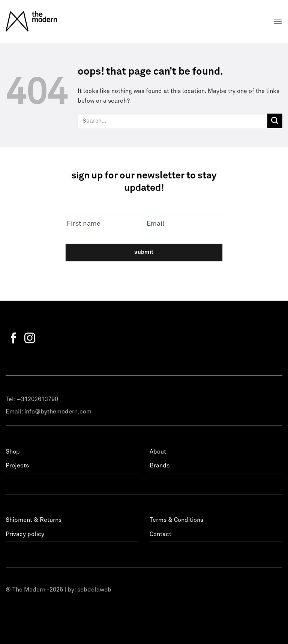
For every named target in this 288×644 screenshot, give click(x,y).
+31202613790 (37, 399)
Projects (17, 466)
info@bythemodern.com (58, 412)
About (158, 452)
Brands (160, 466)
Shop (13, 452)
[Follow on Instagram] (30, 339)
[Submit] (275, 121)
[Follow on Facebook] (14, 339)
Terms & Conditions (176, 520)
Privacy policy (25, 534)
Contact (160, 534)
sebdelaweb (94, 590)
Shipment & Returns (34, 520)
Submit (144, 252)
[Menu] (278, 21)
